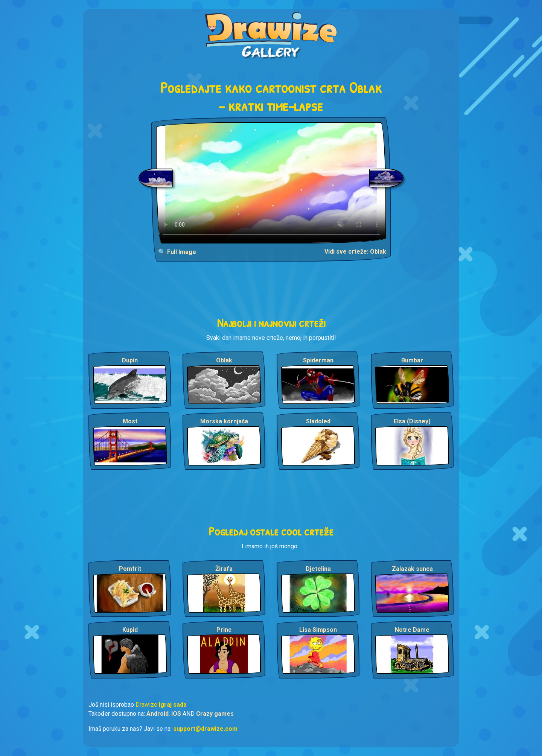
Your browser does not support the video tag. (271, 183)
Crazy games (215, 714)
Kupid (130, 630)
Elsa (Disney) (412, 421)
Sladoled (318, 421)
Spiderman (318, 360)
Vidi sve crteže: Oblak (355, 252)
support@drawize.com (205, 729)
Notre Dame (412, 630)
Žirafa (224, 569)
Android (158, 714)
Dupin (130, 360)
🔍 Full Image (177, 252)
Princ (224, 630)
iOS (176, 714)
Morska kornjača (224, 421)
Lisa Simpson (318, 630)
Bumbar (412, 360)
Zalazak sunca (412, 569)
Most (130, 421)
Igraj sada (173, 705)
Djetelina (318, 569)
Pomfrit (130, 569)
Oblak (224, 360)
